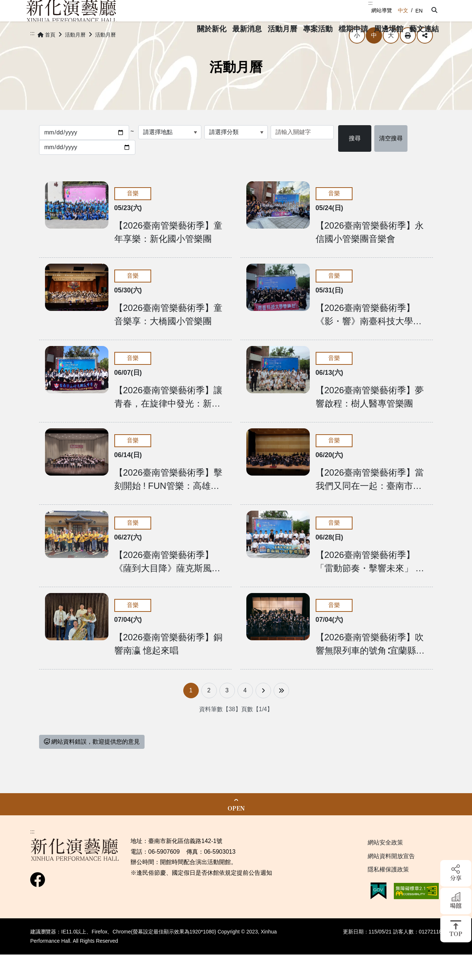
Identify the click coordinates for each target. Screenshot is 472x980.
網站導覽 (382, 10)
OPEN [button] (236, 829)
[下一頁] (263, 711)
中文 (403, 10)
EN (419, 11)
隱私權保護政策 (388, 890)
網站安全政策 (385, 863)
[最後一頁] (281, 711)
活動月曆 (75, 55)
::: (371, 3)
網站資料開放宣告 (391, 877)
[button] (432, 10)
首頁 (46, 55)
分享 (425, 56)
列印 (408, 56)
